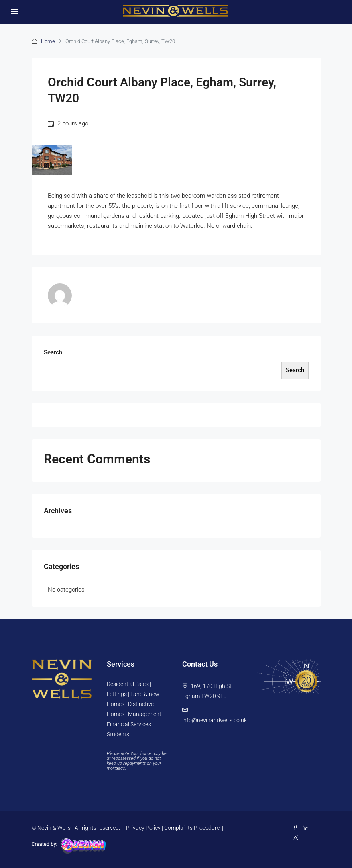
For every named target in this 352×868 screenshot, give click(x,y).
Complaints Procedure (192, 828)
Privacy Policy (143, 828)
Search (53, 352)
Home (48, 41)
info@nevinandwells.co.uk (215, 720)
